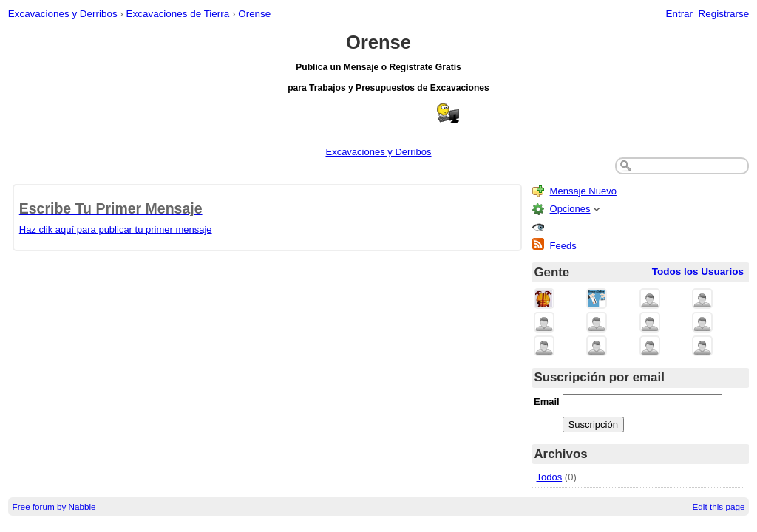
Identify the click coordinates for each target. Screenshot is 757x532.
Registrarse (724, 14)
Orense (254, 14)
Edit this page (719, 507)
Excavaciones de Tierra (178, 14)
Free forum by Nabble (54, 507)
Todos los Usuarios (698, 272)
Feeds (563, 246)
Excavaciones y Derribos (63, 14)
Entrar (679, 14)
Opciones (570, 209)
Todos (550, 477)
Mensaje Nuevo (583, 191)
